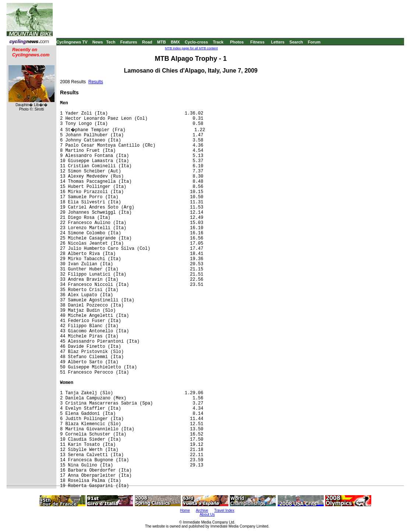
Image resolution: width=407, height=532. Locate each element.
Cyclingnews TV (72, 42)
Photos (237, 42)
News (98, 42)
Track (218, 42)
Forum (314, 42)
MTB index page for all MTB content (192, 48)
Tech (111, 42)
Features (129, 42)
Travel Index (224, 510)
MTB (162, 42)
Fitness (257, 42)
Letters (278, 42)
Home (185, 510)
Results (96, 82)
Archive (202, 510)
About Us (207, 514)
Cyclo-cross (197, 42)
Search (296, 42)
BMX (175, 42)
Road (147, 42)
